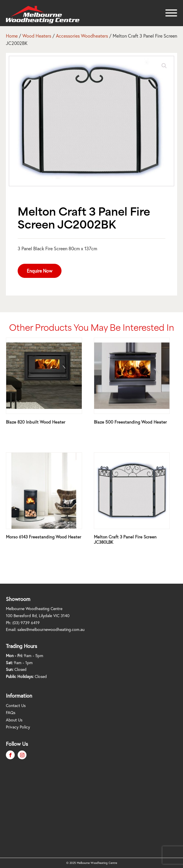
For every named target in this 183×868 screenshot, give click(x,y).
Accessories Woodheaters (82, 36)
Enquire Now (40, 271)
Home (12, 36)
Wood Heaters (37, 36)
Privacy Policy (18, 727)
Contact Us (16, 705)
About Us (14, 720)
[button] (164, 66)
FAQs (11, 712)
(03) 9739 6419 (26, 623)
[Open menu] (171, 13)
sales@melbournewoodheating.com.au (51, 629)
